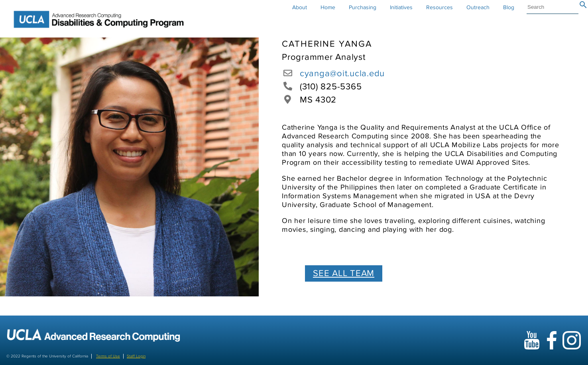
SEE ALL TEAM (344, 273)
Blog (509, 7)
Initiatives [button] (401, 7)
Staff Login (136, 356)
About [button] (300, 7)
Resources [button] (440, 7)
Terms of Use (108, 356)
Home (328, 7)
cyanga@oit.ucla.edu (342, 74)
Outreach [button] (478, 7)
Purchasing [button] (363, 7)
